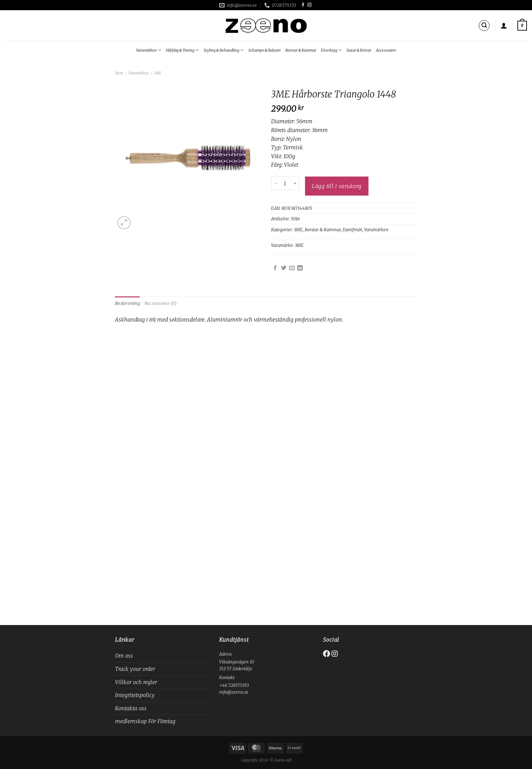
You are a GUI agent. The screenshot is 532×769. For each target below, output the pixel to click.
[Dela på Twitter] (284, 268)
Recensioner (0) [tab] (161, 303)
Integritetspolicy (135, 695)
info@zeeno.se (234, 692)
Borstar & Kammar (301, 50)
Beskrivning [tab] (127, 303)
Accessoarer (386, 50)
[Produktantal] (285, 183)
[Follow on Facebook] (303, 5)
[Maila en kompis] (292, 268)
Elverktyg (331, 50)
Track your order (135, 669)
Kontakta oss (131, 708)
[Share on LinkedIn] (300, 268)
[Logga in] (504, 25)
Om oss (124, 656)
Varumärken (149, 50)
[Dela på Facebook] (275, 268)
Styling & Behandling (224, 50)
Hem (119, 73)
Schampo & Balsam (264, 50)
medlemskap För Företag (145, 721)
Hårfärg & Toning (182, 50)
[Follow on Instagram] (309, 5)
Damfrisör (352, 230)
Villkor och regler (136, 682)
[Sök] (484, 25)
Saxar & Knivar (359, 50)
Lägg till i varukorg (337, 186)
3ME (158, 73)
